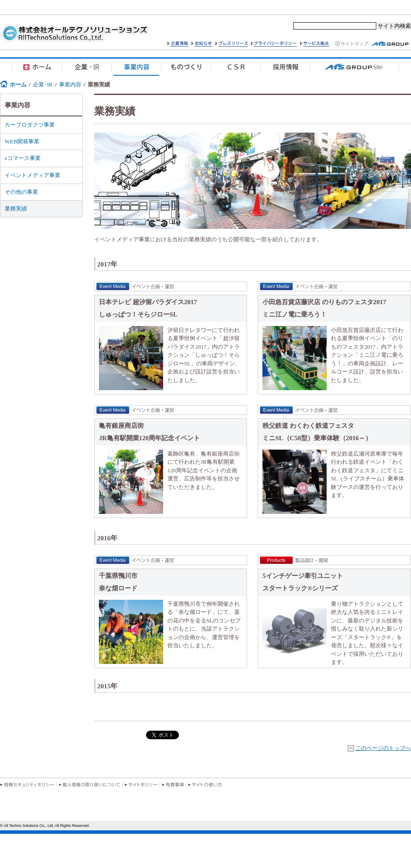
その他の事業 (21, 192)
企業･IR (43, 84)
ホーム (18, 84)
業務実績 (16, 209)
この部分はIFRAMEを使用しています (205, 826)
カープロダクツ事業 (30, 125)
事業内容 (70, 84)
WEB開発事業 (22, 141)
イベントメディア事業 (33, 175)
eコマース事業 (23, 158)
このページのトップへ (383, 748)
